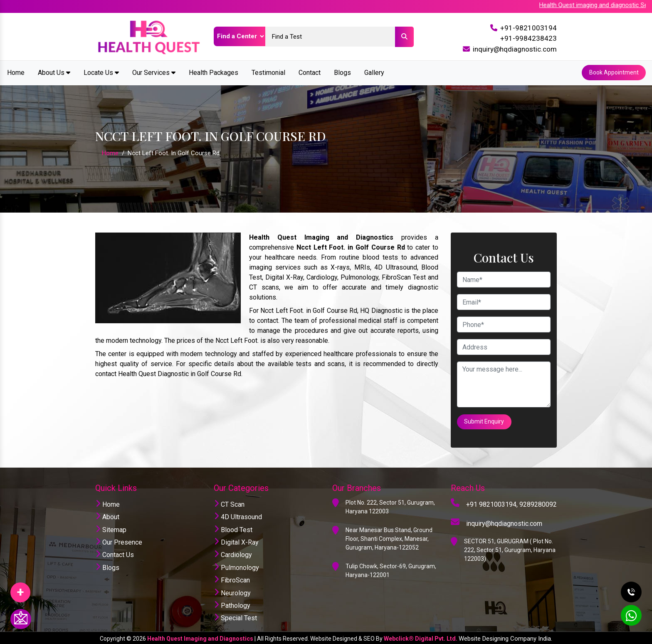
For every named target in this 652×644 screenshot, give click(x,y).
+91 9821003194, (492, 503)
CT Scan (229, 503)
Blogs (342, 72)
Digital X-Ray (236, 541)
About (107, 516)
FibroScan (232, 579)
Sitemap (111, 528)
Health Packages (214, 72)
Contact (310, 72)
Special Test (235, 617)
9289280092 (538, 503)
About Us (54, 72)
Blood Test (233, 528)
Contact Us (115, 554)
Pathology (232, 604)
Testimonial (268, 72)
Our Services (154, 72)
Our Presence (119, 541)
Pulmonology (236, 566)
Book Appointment (614, 72)
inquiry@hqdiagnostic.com (515, 49)
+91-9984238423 (529, 38)
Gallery (374, 72)
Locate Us (101, 72)
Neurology (232, 591)
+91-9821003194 (529, 28)
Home (16, 72)
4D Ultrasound (238, 516)
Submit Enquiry (484, 421)
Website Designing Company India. (505, 637)
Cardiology (233, 554)
